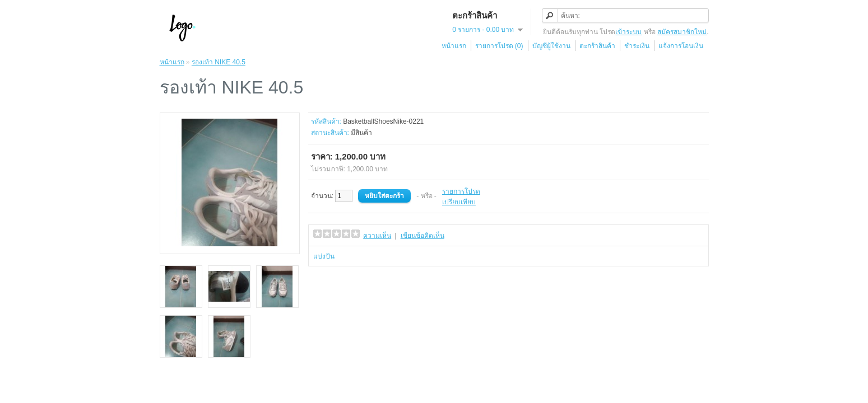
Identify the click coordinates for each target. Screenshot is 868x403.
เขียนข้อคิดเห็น (423, 236)
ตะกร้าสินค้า (597, 46)
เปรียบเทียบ (459, 202)
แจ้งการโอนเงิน (681, 46)
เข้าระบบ (628, 32)
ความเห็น (377, 236)
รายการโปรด (461, 191)
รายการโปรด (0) (499, 46)
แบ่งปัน (324, 256)
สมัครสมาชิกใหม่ (682, 32)
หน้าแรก (454, 46)
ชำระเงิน (637, 46)
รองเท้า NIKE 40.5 (219, 62)
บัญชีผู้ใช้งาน (551, 46)
